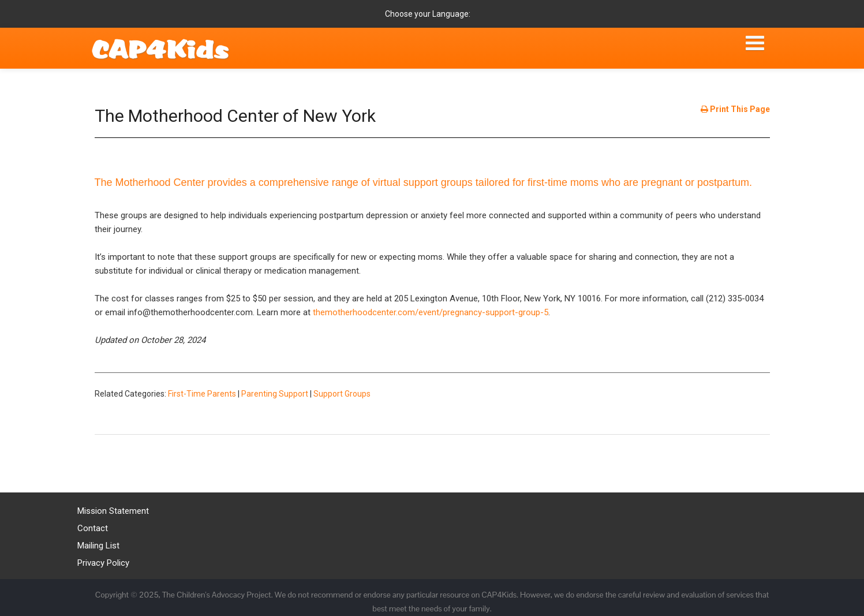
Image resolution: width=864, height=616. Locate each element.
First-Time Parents (202, 394)
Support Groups (342, 394)
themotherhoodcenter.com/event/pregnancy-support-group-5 (431, 312)
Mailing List (98, 546)
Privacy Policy (103, 563)
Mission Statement (113, 511)
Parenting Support (275, 394)
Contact (93, 528)
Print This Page (735, 109)
